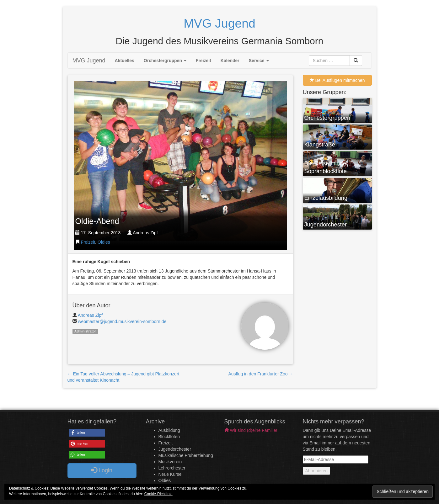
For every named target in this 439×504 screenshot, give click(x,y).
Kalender (230, 61)
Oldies (104, 242)
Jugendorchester (175, 449)
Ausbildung (169, 430)
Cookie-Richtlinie (158, 494)
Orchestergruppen (165, 61)
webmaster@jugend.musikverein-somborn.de (122, 321)
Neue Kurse (170, 474)
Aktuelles (125, 61)
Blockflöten (169, 437)
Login (102, 470)
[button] (87, 433)
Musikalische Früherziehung (186, 455)
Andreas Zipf (90, 315)
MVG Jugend (89, 61)
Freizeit (203, 61)
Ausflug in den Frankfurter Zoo (261, 374)
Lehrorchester (172, 468)
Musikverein (170, 462)
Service (259, 61)
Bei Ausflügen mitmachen (337, 80)
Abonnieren (317, 471)
